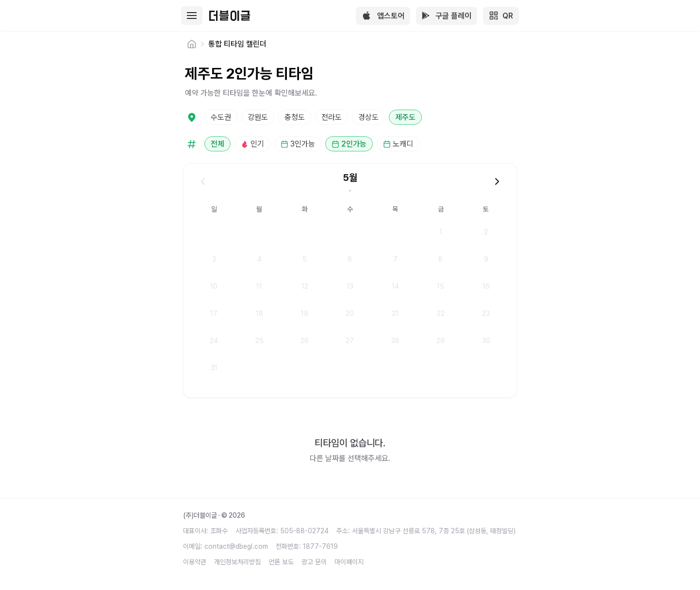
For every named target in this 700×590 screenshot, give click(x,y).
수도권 (221, 117)
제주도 (405, 117)
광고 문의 (314, 562)
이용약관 (195, 562)
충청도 (295, 117)
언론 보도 (281, 562)
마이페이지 (349, 562)
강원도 (258, 117)
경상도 (368, 117)
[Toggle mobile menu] (192, 16)
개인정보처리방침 (237, 562)
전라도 (332, 117)
